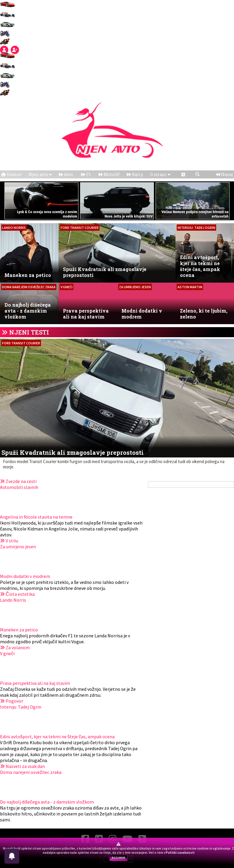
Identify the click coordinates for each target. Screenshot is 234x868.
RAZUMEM (118, 858)
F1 (86, 174)
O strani (160, 174)
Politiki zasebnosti (180, 853)
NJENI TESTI (29, 332)
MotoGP (109, 174)
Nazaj (224, 174)
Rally (135, 174)
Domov (11, 174)
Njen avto (40, 174)
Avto (66, 174)
